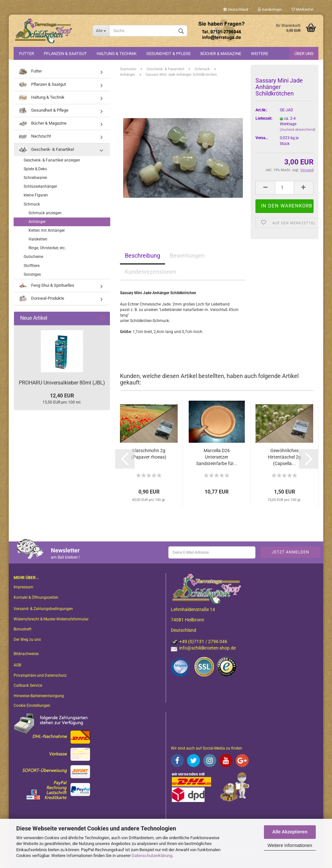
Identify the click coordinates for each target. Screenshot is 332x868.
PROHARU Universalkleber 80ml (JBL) (62, 383)
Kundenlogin (270, 10)
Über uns (304, 54)
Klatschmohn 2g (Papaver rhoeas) (149, 454)
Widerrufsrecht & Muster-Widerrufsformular (51, 619)
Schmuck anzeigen (45, 213)
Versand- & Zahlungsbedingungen (43, 609)
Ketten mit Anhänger (47, 230)
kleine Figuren (36, 195)
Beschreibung (142, 256)
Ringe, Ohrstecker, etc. (47, 248)
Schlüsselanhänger (40, 186)
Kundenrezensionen (151, 272)
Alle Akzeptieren (290, 832)
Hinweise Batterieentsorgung (39, 696)
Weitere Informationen (290, 845)
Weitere (260, 54)
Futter (27, 54)
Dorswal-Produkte (41, 299)
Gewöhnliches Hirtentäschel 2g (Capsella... (284, 457)
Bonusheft (23, 629)
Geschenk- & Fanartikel (46, 150)
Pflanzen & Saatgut (65, 54)
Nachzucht (35, 136)
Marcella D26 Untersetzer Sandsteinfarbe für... (217, 457)
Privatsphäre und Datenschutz (40, 675)
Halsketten (38, 239)
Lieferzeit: (263, 118)
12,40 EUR (62, 396)
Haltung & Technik (117, 54)
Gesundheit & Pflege (168, 54)
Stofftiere (32, 266)
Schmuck (32, 204)
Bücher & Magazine (221, 54)
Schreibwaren (36, 178)
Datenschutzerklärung (152, 856)
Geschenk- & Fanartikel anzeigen (52, 160)
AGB (17, 665)
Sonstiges (32, 274)
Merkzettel (302, 10)
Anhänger (37, 222)
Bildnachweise (26, 654)
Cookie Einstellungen (32, 706)
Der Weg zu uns (27, 640)
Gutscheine (33, 257)
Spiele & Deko (35, 169)
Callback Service (28, 685)
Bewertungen (187, 256)
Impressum (24, 587)
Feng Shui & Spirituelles (47, 286)
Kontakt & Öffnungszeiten (36, 597)
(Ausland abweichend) (298, 130)
